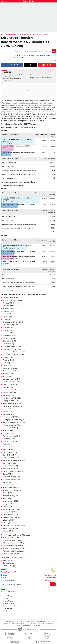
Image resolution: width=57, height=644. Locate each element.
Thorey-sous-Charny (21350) (12, 490)
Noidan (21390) (8, 431)
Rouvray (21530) (8, 447)
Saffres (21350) (8, 450)
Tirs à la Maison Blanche (11, 606)
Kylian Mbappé (8, 596)
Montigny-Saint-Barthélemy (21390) (15, 420)
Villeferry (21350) (8, 523)
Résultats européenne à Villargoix (14, 548)
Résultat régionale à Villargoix (13, 540)
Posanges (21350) (9, 439)
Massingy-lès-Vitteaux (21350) (13, 406)
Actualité (5, 575)
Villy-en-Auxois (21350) (10, 528)
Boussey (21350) (8, 311)
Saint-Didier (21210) (9, 455)
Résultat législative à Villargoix (13, 546)
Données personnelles (18, 623)
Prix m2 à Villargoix (9, 566)
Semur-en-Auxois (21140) (11, 477)
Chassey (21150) (8, 333)
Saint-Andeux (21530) (10, 452)
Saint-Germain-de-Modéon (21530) (15, 460)
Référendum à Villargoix (11, 554)
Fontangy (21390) (9, 360)
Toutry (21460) (8, 498)
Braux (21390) (7, 317)
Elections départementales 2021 (16, 34)
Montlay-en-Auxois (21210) (22, 57)
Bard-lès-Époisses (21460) (12, 306)
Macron (6, 598)
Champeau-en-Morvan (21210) (13, 322)
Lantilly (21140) (8, 387)
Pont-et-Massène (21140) (11, 436)
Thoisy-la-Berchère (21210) (12, 488)
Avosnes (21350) (8, 303)
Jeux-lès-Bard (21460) (10, 371)
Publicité (33, 621)
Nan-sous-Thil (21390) (10, 428)
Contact (39, 621)
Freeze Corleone (9, 603)
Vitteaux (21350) (8, 531)
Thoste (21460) (8, 493)
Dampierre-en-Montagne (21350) (14, 352)
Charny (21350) (8, 330)
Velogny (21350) (8, 504)
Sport (4, 578)
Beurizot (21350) (8, 309)
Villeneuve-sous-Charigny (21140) (14, 526)
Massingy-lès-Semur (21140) (12, 403)
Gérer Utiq (41, 623)
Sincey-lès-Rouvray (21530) (12, 479)
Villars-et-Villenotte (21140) (12, 517)
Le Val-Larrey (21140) (10, 390)
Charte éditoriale (25, 621)
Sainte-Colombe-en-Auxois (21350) (15, 471)
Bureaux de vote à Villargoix (38, 75)
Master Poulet (8, 601)
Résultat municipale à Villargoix (13, 551)
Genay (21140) (8, 365)
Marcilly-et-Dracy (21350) (11, 401)
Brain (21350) (7, 314)
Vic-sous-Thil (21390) (10, 512)
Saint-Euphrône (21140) (11, 458)
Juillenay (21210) (8, 374)
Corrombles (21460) (10, 341)
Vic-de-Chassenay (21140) (11, 509)
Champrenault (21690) (10, 325)
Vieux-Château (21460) (10, 515)
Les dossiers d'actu (8, 580)
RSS (53, 621)
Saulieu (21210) (45, 55)
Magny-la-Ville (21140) (10, 393)
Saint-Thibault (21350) (10, 469)
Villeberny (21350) (9, 520)
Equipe (18, 621)
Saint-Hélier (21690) (9, 463)
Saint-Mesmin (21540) (10, 466)
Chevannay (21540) (9, 336)
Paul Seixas (7, 611)
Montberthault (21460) (10, 417)
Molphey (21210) (8, 414)
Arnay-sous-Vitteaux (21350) (12, 300)
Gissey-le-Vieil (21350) (10, 368)
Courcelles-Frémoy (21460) (12, 346)
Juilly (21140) (7, 376)
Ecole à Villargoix (9, 563)
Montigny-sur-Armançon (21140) (14, 422)
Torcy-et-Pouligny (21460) (12, 496)
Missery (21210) (8, 412)
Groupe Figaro (21, 625)
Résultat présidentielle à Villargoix (14, 543)
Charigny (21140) (8, 327)
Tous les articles (46, 621)
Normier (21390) (8, 433)
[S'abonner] (28, 584)
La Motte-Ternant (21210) (30, 55)
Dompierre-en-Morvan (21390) (13, 355)
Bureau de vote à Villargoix (12, 538)
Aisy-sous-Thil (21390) (10, 298)
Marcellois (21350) (9, 395)
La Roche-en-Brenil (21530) (12, 382)
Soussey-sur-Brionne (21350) (13, 485)
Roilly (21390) (7, 444)
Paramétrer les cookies (31, 623)
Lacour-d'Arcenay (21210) (11, 384)
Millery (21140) (8, 409)
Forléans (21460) (8, 363)
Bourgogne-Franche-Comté (38, 34)
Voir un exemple (51, 575)
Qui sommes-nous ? (9, 621)
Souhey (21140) (8, 482)
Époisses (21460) (9, 357)
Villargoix (33, 77)
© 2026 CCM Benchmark (33, 625)
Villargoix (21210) (8, 560)
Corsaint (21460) (8, 344)
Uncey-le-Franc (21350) (11, 501)
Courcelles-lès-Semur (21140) (13, 349)
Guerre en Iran (8, 608)
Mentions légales (49, 623)
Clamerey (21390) (9, 338)
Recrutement (7, 623)
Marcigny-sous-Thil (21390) (12, 398)
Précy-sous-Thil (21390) (11, 441)
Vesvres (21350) (8, 507)
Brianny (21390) (8, 319)
